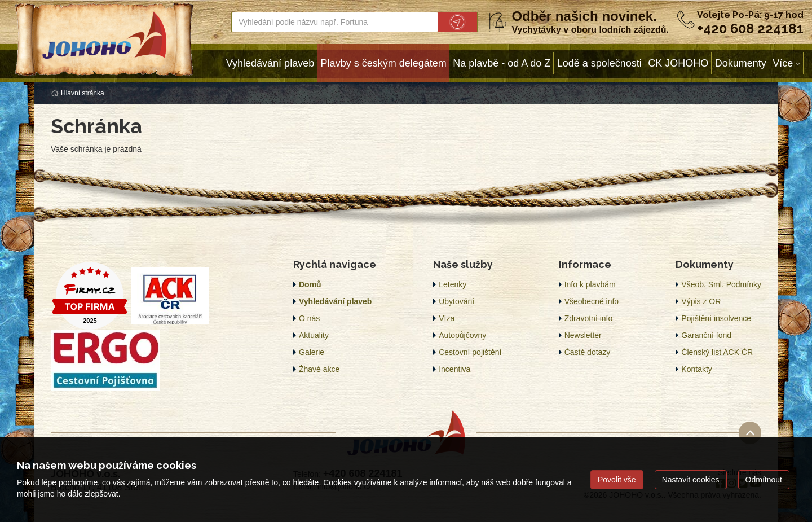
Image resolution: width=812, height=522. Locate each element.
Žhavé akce (319, 369)
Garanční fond (706, 335)
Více (783, 63)
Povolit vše (617, 480)
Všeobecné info (592, 301)
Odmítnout (764, 480)
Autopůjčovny (462, 335)
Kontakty (696, 369)
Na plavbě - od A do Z (502, 63)
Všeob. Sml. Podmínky (721, 284)
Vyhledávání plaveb (270, 63)
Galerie (312, 352)
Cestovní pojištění (470, 352)
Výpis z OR (701, 301)
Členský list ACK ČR (717, 352)
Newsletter (583, 335)
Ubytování (456, 301)
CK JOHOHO (678, 63)
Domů (310, 284)
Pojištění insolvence (716, 318)
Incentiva (454, 369)
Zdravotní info (589, 318)
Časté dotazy (588, 352)
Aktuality (314, 335)
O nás (309, 318)
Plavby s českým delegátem (384, 63)
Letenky (453, 284)
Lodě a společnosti (599, 63)
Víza (447, 318)
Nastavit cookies (691, 480)
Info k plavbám (590, 284)
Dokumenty (741, 63)
